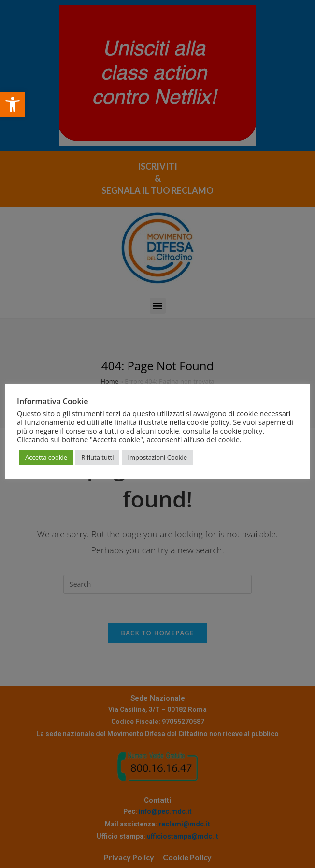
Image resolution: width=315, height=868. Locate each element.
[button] (13, 104)
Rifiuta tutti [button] (97, 457)
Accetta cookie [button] (46, 457)
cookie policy (242, 431)
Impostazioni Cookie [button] (157, 457)
